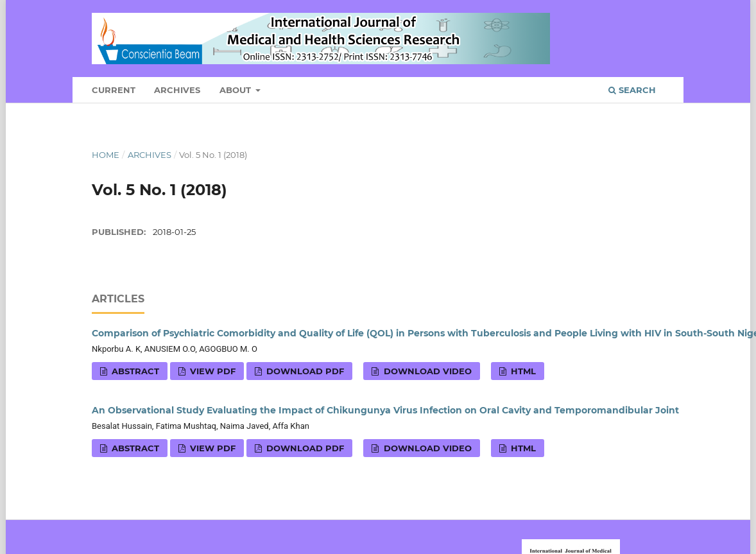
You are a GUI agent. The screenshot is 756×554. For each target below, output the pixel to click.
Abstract (134, 371)
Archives (177, 90)
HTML (522, 371)
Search (632, 90)
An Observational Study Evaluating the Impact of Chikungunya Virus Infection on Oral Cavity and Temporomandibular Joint (385, 410)
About (236, 90)
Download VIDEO (426, 371)
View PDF (211, 371)
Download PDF (304, 371)
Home (106, 155)
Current (114, 90)
